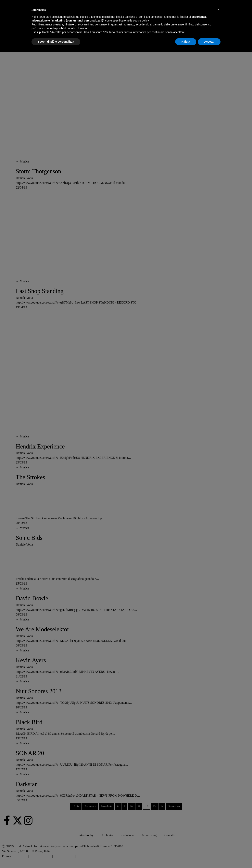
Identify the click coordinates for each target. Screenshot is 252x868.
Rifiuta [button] (186, 42)
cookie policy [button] (141, 21)
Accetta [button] (209, 42)
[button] (219, 9)
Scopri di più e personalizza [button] (56, 42)
